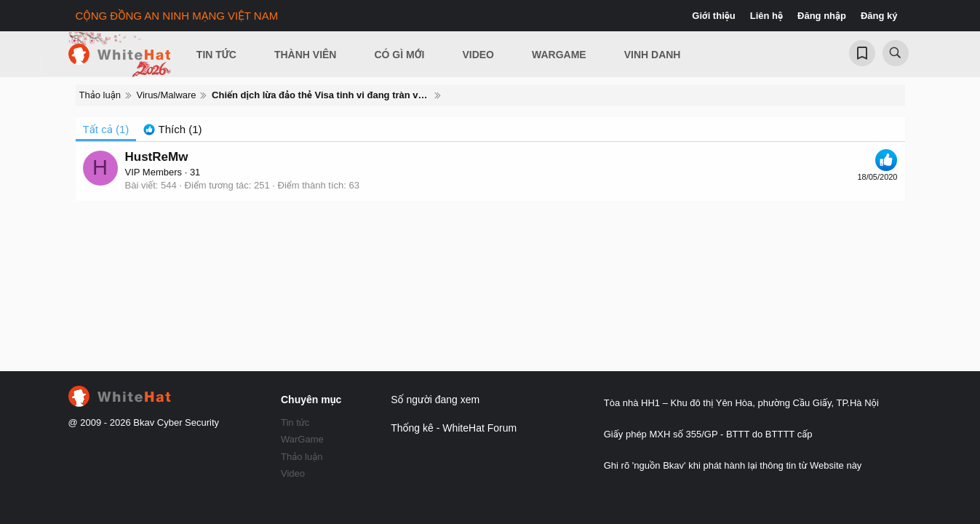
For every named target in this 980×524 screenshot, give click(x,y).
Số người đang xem (435, 400)
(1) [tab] (106, 129)
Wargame (559, 55)
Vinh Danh (653, 55)
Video (478, 55)
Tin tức (295, 422)
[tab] (172, 129)
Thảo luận (302, 457)
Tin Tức (216, 55)
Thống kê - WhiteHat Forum (454, 428)
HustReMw (157, 157)
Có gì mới (399, 55)
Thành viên (306, 55)
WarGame (302, 439)
